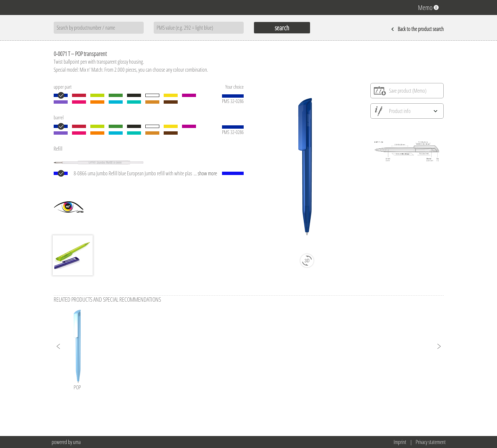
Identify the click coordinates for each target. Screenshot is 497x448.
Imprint (400, 442)
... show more (205, 173)
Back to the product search (417, 29)
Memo (428, 7)
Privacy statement (431, 442)
